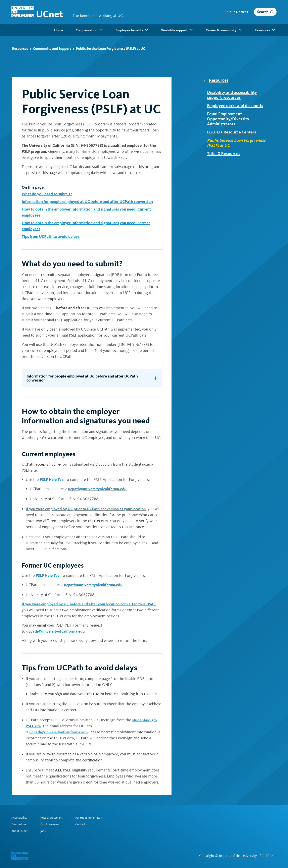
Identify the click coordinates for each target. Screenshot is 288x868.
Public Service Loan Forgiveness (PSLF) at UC (238, 145)
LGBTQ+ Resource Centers (234, 134)
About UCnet (20, 831)
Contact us (87, 824)
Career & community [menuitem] (180, 30)
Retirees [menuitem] (268, 30)
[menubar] (144, 30)
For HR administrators (94, 817)
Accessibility (20, 817)
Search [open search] (263, 12)
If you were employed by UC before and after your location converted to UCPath (91, 604)
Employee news (52, 824)
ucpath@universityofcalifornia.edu (99, 489)
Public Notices (237, 12)
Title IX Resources (226, 156)
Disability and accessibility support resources (234, 95)
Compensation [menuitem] (47, 30)
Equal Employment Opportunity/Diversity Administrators (230, 120)
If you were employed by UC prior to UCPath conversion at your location (88, 509)
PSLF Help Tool (53, 479)
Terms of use (20, 824)
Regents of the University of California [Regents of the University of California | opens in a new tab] (248, 856)
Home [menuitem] (16, 30)
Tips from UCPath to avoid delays (51, 236)
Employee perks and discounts (237, 106)
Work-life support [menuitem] (134, 30)
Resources (22, 48)
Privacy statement (54, 817)
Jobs (45, 831)
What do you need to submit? (47, 194)
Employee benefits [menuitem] (89, 30)
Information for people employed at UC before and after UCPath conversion (87, 201)
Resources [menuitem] (221, 30)
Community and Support (54, 48)
